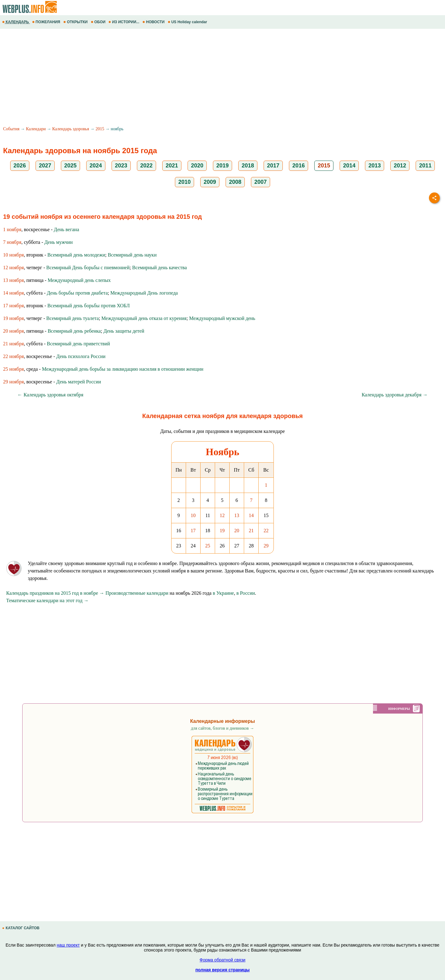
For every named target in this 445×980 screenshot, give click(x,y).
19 (222, 531)
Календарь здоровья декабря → (395, 395)
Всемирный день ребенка (74, 331)
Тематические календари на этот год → (47, 600)
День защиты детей (124, 331)
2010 (184, 182)
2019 (222, 166)
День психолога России (81, 356)
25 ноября (13, 369)
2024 (96, 166)
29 (266, 546)
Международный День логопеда (144, 293)
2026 (20, 166)
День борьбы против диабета (77, 293)
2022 (146, 166)
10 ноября (13, 255)
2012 (400, 166)
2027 (45, 166)
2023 (121, 166)
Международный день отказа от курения (144, 318)
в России (246, 593)
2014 (349, 166)
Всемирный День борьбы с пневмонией (88, 268)
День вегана (66, 229)
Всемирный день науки (132, 255)
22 (266, 531)
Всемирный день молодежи (76, 255)
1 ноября (12, 229)
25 (208, 546)
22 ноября (13, 356)
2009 (210, 182)
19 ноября (13, 318)
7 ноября (12, 242)
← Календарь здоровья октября (50, 395)
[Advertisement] (185, 78)
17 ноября (13, 306)
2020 (197, 166)
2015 (100, 129)
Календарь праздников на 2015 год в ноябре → (55, 593)
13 (237, 515)
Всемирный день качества (160, 268)
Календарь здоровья (71, 129)
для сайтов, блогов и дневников (223, 728)
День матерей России (79, 382)
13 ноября (13, 280)
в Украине (223, 593)
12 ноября (13, 268)
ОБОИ (99, 22)
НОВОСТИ (154, 22)
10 (193, 515)
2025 (70, 166)
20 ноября (13, 331)
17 (193, 531)
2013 (375, 166)
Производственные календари (137, 593)
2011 (425, 166)
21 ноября (13, 344)
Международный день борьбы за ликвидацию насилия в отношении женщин (123, 369)
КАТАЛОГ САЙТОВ (21, 928)
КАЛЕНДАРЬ (16, 22)
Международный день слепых (79, 280)
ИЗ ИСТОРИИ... (124, 22)
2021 (172, 166)
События (11, 129)
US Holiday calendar (188, 22)
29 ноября (13, 382)
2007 (261, 182)
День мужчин (59, 242)
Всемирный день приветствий (78, 344)
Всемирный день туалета (73, 318)
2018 (248, 166)
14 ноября (13, 293)
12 (222, 515)
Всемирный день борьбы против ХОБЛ (88, 306)
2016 (299, 166)
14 (251, 515)
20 (237, 531)
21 (251, 531)
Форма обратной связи (222, 960)
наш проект (68, 945)
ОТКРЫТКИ (76, 22)
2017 (273, 166)
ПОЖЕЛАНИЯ (47, 22)
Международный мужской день (222, 318)
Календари (36, 129)
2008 (235, 182)
